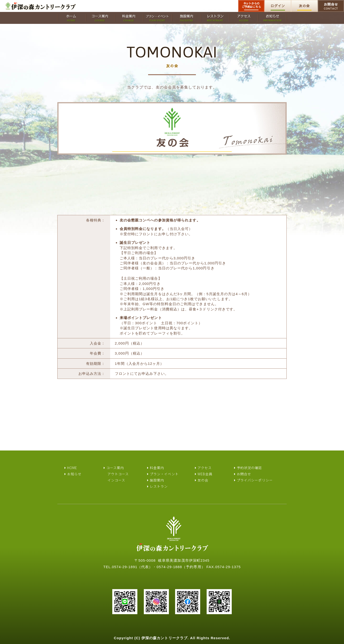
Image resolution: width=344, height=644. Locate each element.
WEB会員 (205, 474)
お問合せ (331, 6)
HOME (72, 468)
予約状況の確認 (249, 468)
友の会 (304, 6)
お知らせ (74, 474)
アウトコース (118, 474)
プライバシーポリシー (255, 480)
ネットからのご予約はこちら (251, 5)
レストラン (159, 486)
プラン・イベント (164, 474)
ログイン (278, 6)
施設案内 (157, 480)
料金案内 (157, 468)
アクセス (205, 468)
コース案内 (115, 468)
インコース (116, 480)
